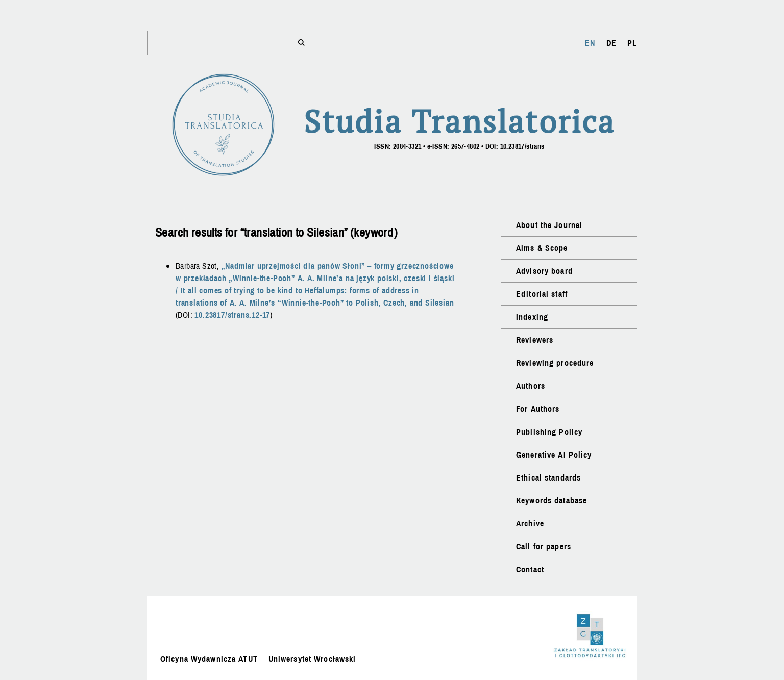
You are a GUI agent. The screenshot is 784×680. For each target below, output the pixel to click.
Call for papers (544, 546)
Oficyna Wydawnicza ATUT (209, 659)
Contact (530, 569)
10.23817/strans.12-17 (232, 315)
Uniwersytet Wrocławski (312, 659)
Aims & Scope (542, 248)
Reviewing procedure (555, 363)
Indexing (532, 317)
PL (632, 43)
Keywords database (552, 500)
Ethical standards (548, 477)
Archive (530, 523)
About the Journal (549, 225)
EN (590, 43)
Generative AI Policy (554, 455)
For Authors (538, 409)
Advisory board (544, 271)
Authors (531, 386)
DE (611, 43)
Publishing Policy (549, 432)
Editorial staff (542, 294)
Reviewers (535, 340)
